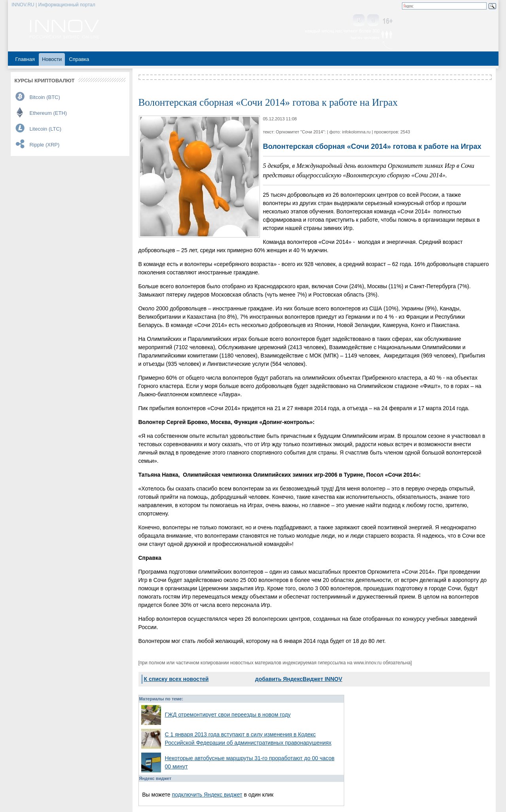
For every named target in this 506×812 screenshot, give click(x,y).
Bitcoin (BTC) (45, 97)
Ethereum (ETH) (48, 113)
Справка (79, 59)
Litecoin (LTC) (46, 129)
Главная (25, 59)
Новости (52, 59)
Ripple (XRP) (45, 145)
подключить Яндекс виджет (207, 795)
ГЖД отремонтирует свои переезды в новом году (228, 715)
